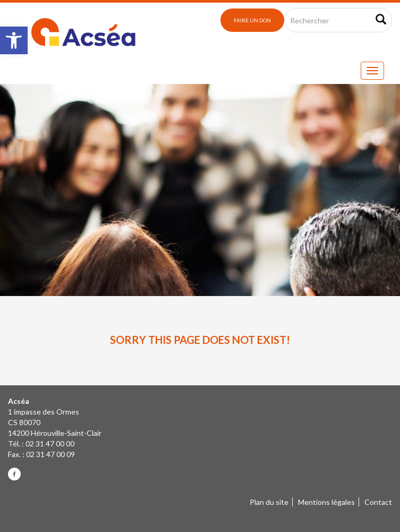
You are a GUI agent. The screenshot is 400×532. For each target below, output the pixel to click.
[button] (14, 40)
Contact (378, 502)
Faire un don (252, 20)
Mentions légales (326, 502)
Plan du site (269, 502)
